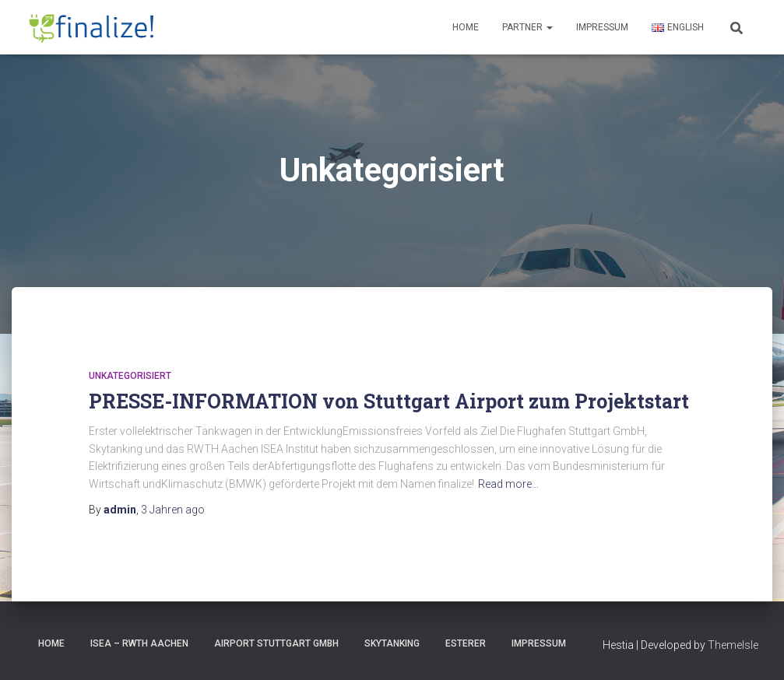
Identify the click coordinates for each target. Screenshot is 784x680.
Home (466, 27)
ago (173, 510)
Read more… (508, 484)
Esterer (466, 643)
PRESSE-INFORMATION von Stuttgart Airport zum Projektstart (389, 401)
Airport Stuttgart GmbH (276, 643)
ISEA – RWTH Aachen (139, 643)
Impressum (602, 27)
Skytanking (392, 643)
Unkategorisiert (130, 376)
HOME (51, 643)
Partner (527, 27)
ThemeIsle (733, 645)
